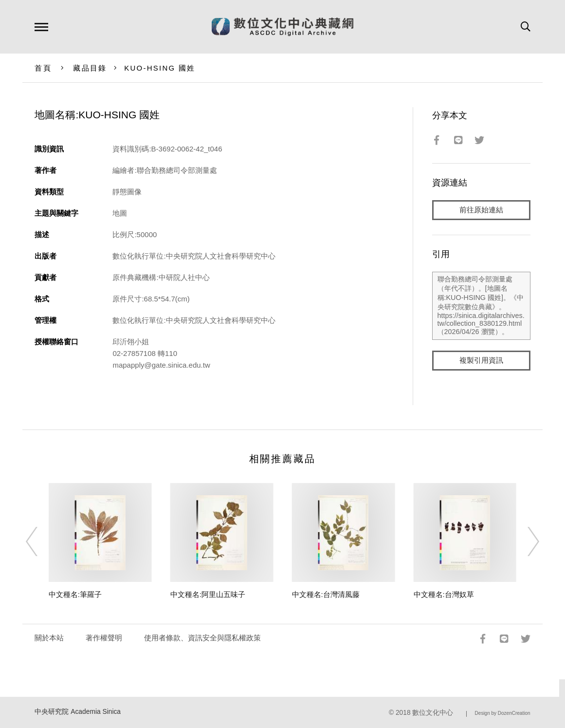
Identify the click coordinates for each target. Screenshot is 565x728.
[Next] (525, 541)
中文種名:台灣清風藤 (326, 594)
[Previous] (40, 541)
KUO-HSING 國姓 (160, 68)
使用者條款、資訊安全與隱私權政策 (202, 638)
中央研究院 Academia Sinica (78, 712)
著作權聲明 (104, 638)
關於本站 (49, 638)
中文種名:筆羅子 (75, 594)
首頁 (43, 68)
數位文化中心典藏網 (282, 27)
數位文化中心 (433, 713)
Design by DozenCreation (503, 713)
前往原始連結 (481, 210)
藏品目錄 (90, 68)
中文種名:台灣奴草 (444, 594)
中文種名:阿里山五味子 (208, 594)
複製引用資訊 (481, 361)
